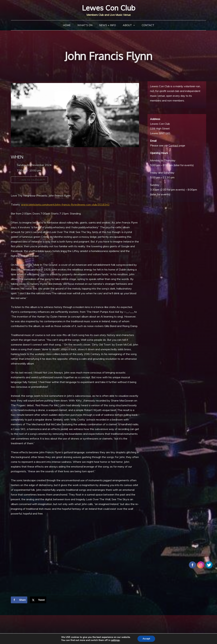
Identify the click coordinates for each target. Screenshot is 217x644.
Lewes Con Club (109, 8)
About (127, 25)
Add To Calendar (29, 180)
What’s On (85, 25)
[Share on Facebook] (19, 600)
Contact (148, 25)
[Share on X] (38, 600)
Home (67, 25)
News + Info (108, 25)
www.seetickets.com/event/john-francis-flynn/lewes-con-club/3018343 (65, 204)
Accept (146, 639)
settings (115, 640)
